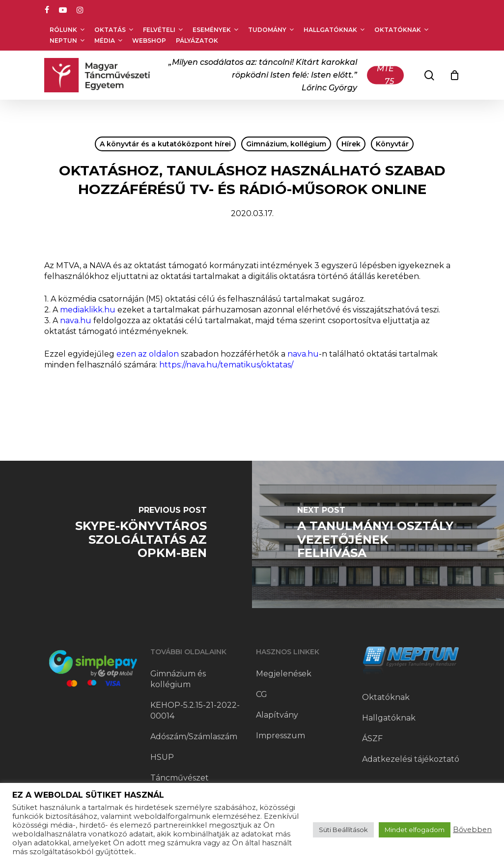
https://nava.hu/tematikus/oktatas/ (226, 365)
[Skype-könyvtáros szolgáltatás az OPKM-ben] (126, 534)
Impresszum (280, 736)
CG (262, 694)
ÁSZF (372, 738)
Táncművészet (180, 778)
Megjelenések (284, 674)
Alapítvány (277, 715)
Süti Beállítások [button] (343, 830)
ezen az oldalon (148, 354)
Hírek (351, 144)
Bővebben (472, 830)
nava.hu (76, 320)
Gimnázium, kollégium (286, 144)
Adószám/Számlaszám (194, 737)
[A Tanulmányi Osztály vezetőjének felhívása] (378, 534)
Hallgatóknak (389, 718)
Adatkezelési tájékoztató (411, 759)
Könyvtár (392, 144)
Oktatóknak (386, 697)
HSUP (162, 757)
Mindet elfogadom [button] (415, 830)
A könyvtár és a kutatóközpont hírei (165, 144)
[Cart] (454, 75)
